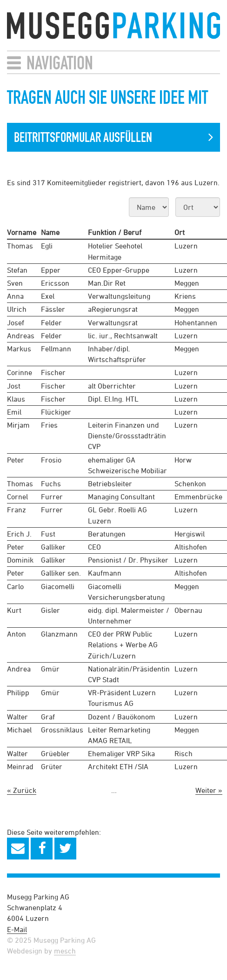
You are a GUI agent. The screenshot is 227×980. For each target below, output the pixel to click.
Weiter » (209, 790)
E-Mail (17, 929)
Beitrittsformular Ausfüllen (83, 137)
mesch (65, 951)
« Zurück (22, 790)
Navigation (60, 63)
